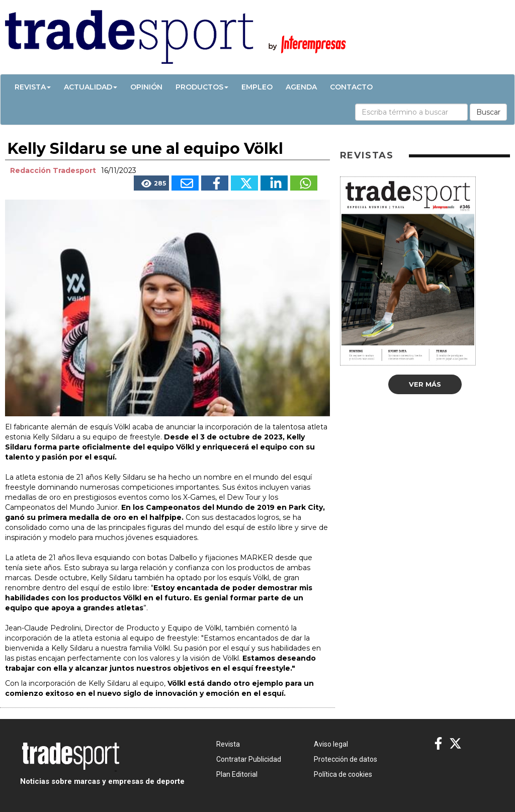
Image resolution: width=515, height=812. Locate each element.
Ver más (425, 384)
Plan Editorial (237, 774)
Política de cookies (343, 774)
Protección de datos (346, 759)
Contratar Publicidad (249, 759)
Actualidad (91, 87)
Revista (33, 87)
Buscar (488, 112)
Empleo (257, 87)
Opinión (146, 87)
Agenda (301, 87)
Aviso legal (331, 744)
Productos (202, 87)
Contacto (351, 87)
